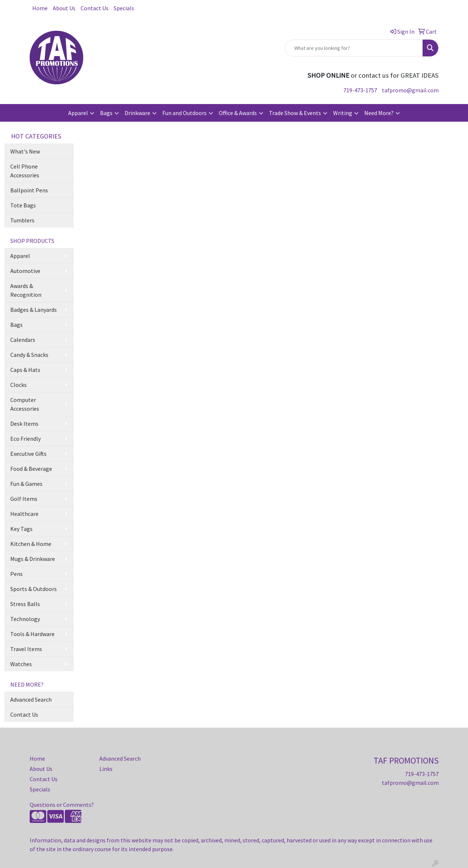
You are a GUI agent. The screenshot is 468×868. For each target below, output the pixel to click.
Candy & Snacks (29, 355)
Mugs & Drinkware (33, 559)
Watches (21, 664)
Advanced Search (31, 699)
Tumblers (22, 220)
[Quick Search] (354, 48)
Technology (25, 619)
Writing (343, 113)
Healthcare (24, 514)
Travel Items (26, 649)
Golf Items (24, 499)
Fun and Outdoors (185, 113)
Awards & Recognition (26, 290)
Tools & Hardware (32, 634)
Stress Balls (25, 604)
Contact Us (95, 8)
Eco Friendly (25, 439)
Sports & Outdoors (34, 589)
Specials (124, 8)
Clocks (19, 385)
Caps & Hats (25, 370)
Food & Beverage (31, 469)
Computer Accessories (25, 404)
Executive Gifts (28, 454)
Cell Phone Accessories (25, 171)
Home (40, 8)
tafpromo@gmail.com (410, 90)
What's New (25, 151)
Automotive (25, 271)
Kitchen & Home (31, 544)
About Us (64, 8)
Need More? (379, 113)
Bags (106, 113)
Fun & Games (26, 484)
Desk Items (24, 424)
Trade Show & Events (295, 113)
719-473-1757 (360, 90)
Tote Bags (23, 205)
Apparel (78, 113)
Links (106, 769)
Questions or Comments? (62, 805)
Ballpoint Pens (29, 190)
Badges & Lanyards (34, 310)
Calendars (23, 340)
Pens (16, 574)
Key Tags (21, 529)
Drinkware (137, 113)
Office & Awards (238, 113)
